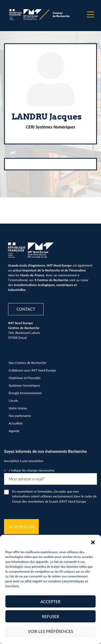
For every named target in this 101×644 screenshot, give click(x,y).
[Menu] (90, 15)
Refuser (51, 616)
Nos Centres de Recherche (27, 363)
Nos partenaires (20, 416)
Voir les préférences (50, 631)
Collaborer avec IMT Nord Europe (32, 370)
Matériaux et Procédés (25, 378)
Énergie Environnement (25, 393)
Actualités (16, 423)
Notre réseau (18, 408)
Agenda (14, 431)
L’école (13, 401)
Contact (26, 309)
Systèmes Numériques (24, 385)
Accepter (50, 602)
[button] (93, 542)
